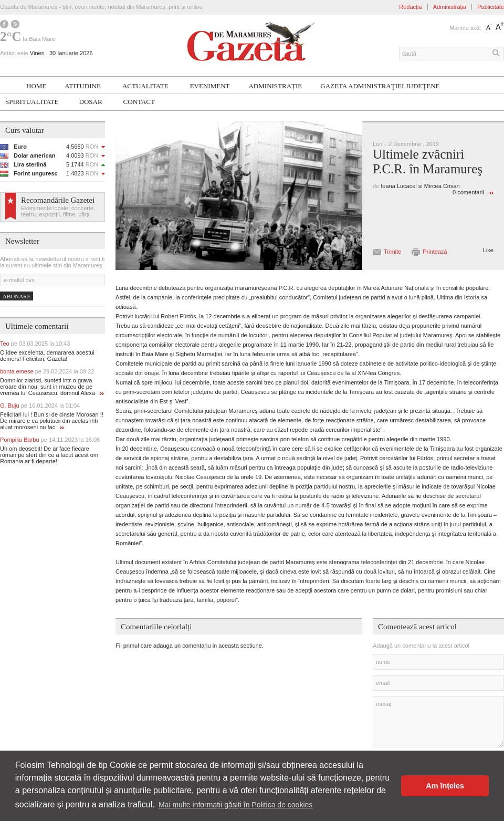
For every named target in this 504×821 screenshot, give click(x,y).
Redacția (410, 7)
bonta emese (47, 371)
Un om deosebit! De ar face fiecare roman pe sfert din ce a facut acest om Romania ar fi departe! (49, 455)
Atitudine (83, 86)
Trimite (392, 252)
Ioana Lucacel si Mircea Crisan (420, 186)
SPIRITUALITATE (32, 102)
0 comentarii (468, 192)
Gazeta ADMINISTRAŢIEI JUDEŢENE (380, 86)
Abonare (17, 296)
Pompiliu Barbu (50, 440)
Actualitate (145, 86)
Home (36, 86)
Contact (139, 102)
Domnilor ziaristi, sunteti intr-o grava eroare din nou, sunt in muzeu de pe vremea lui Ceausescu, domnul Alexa (52, 387)
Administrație (275, 86)
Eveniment (210, 86)
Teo (35, 344)
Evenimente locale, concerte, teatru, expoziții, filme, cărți (58, 211)
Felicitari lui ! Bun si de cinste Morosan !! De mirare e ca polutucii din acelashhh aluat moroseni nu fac (52, 421)
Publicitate (491, 7)
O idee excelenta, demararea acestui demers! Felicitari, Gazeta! (47, 356)
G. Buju (40, 406)
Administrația (450, 7)
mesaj (438, 722)
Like (488, 250)
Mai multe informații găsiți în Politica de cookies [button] (235, 805)
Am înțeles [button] (445, 786)
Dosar (91, 102)
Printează (435, 252)
